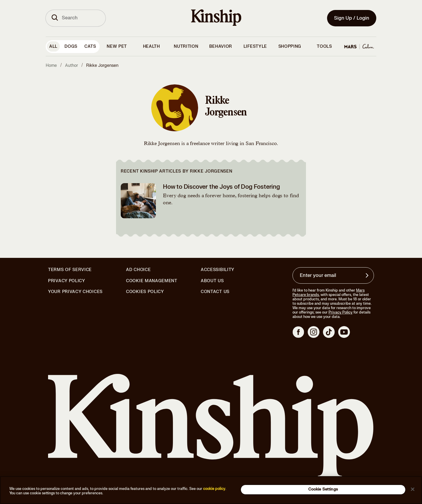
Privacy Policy (67, 281)
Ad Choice (138, 270)
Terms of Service (70, 270)
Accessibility (218, 270)
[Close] (413, 489)
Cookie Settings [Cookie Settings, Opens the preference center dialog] (323, 489)
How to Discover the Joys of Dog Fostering (221, 187)
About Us (212, 281)
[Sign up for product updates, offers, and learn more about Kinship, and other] (368, 275)
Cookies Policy (145, 292)
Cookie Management (152, 281)
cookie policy (214, 489)
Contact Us (215, 292)
